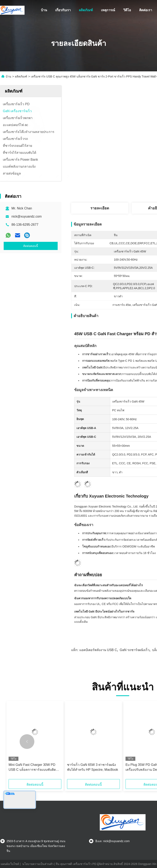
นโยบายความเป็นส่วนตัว (38, 864)
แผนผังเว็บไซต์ (10, 864)
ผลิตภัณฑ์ (86, 10)
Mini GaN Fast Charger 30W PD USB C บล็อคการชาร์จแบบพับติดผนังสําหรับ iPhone (32, 768)
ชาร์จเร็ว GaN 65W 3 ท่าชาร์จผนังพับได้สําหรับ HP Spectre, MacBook (93, 767)
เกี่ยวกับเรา (63, 10)
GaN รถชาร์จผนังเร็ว (135, 650)
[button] (27, 742)
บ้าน (44, 10)
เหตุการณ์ (108, 10)
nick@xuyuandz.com (27, 216)
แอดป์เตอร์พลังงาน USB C (98, 650)
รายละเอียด (100, 208)
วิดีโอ (127, 10)
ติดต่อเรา (146, 10)
